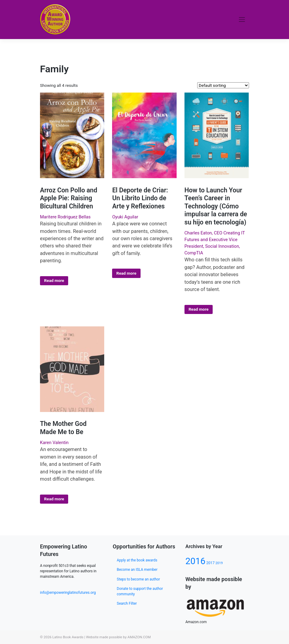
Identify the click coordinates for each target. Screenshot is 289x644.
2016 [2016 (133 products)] (195, 561)
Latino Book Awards (68, 637)
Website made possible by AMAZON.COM (118, 637)
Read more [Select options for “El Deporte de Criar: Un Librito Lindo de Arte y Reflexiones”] (126, 273)
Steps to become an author (138, 579)
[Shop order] (223, 85)
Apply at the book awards (137, 560)
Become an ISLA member (137, 570)
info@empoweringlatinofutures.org (68, 593)
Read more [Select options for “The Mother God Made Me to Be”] (54, 499)
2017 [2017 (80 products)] (210, 563)
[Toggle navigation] (242, 19)
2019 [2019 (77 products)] (219, 563)
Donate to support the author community (140, 591)
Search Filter (127, 603)
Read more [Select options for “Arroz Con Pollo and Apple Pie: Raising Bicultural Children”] (54, 280)
